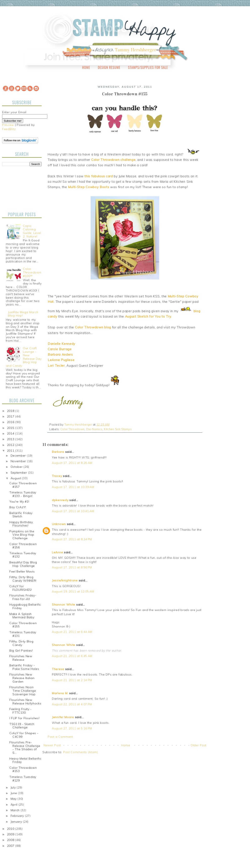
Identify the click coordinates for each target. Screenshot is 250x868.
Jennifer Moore (63, 717)
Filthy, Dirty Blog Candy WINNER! (23, 579)
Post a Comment (60, 737)
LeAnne (57, 552)
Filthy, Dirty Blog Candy (21, 643)
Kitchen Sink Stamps (118, 429)
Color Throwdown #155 (23, 625)
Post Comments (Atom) (81, 752)
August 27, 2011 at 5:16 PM (72, 728)
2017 (11, 416)
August (16, 478)
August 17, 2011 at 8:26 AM (72, 463)
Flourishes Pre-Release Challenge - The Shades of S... (25, 748)
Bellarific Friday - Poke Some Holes (24, 667)
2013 (11, 439)
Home (86, 67)
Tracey (57, 476)
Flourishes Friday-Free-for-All (23, 597)
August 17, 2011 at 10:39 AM (73, 487)
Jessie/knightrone (65, 580)
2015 (11, 428)
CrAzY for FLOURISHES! (21, 588)
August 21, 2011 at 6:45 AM (72, 656)
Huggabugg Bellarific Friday (25, 606)
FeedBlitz (9, 129)
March (16, 810)
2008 (11, 840)
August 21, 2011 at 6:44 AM (72, 632)
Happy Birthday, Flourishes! (21, 524)
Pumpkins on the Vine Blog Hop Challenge (22, 535)
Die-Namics (94, 429)
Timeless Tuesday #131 (23, 634)
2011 (11, 451)
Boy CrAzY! (18, 507)
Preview (8, 125)
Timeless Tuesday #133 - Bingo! (23, 494)
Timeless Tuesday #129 (23, 779)
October (17, 467)
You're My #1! (19, 502)
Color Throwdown (73, 429)
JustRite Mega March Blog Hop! (23, 314)
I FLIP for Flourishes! (24, 718)
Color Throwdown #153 (23, 769)
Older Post (199, 745)
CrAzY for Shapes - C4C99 (24, 735)
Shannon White (64, 605)
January (17, 822)
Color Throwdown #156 (23, 546)
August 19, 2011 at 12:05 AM (73, 591)
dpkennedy (60, 500)
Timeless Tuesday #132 (23, 555)
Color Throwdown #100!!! (32, 272)
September (19, 473)
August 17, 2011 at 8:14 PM (72, 539)
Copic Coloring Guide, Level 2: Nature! (32, 231)
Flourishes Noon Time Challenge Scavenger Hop (23, 691)
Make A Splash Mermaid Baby (22, 616)
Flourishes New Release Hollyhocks (25, 702)
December (19, 456)
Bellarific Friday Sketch (21, 515)
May (14, 799)
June (14, 793)
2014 (11, 433)
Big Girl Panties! (21, 651)
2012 (11, 445)
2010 (11, 829)
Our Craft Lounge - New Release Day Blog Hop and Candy (24, 357)
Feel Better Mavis (22, 571)
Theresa (58, 669)
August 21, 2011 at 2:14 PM (72, 680)
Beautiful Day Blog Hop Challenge (23, 564)
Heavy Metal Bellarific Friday (25, 760)
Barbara (58, 452)
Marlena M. (60, 693)
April (15, 805)
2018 (11, 411)
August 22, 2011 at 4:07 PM (72, 704)
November (19, 461)
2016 (11, 422)
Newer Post (52, 745)
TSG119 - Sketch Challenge (22, 726)
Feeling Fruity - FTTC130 (21, 711)
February (18, 816)
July (14, 787)
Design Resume (109, 67)
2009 (11, 834)
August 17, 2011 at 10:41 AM (73, 511)
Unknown (59, 524)
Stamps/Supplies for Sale (148, 67)
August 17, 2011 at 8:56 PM (72, 567)
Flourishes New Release (21, 658)
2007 (11, 846)
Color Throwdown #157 (23, 485)
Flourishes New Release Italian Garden (22, 678)
